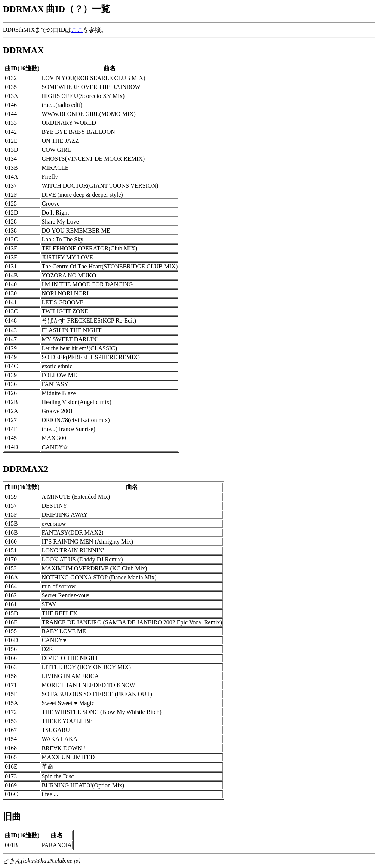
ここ (77, 30)
